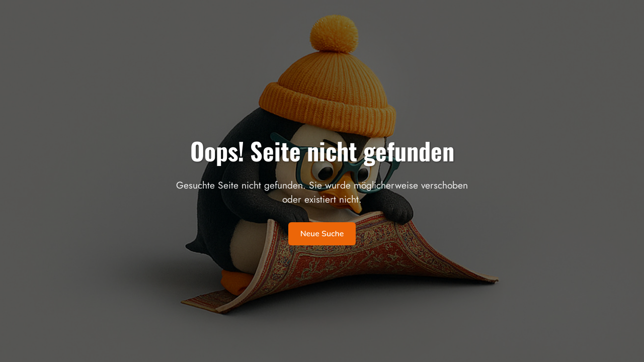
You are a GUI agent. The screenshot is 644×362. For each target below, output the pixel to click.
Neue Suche (322, 234)
